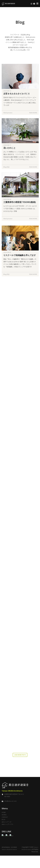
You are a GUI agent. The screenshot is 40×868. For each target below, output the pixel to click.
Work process (8, 113)
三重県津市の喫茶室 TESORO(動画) (20, 207)
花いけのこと (9, 148)
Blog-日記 (6, 167)
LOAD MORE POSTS (20, 760)
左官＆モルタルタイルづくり (17, 94)
